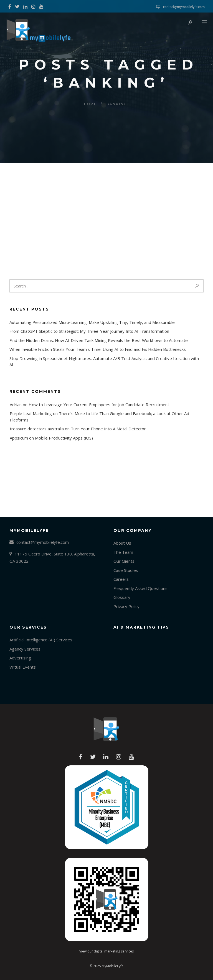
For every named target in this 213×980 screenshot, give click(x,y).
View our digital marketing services (106, 951)
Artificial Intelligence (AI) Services (41, 640)
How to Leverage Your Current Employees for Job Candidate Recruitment (99, 405)
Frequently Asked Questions (140, 588)
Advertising (20, 658)
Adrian (16, 405)
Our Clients (124, 561)
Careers (121, 579)
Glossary (122, 597)
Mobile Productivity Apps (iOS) (64, 438)
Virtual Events (23, 667)
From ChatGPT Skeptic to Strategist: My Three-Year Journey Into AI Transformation (89, 331)
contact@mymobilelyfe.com (184, 7)
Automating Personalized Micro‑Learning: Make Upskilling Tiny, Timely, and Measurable (92, 322)
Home (90, 104)
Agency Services (25, 649)
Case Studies (126, 570)
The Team (123, 552)
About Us (122, 543)
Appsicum (19, 438)
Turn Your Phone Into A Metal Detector (108, 429)
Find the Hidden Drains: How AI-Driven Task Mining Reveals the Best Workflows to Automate (99, 340)
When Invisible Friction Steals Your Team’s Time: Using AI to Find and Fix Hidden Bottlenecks (98, 349)
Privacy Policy (126, 606)
